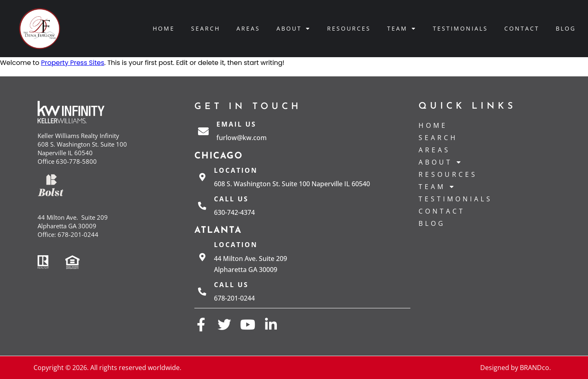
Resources (349, 28)
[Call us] (202, 206)
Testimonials (460, 28)
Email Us (236, 124)
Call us (231, 199)
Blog (566, 28)
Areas (248, 28)
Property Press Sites (72, 63)
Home (164, 28)
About (294, 29)
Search (206, 28)
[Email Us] (203, 131)
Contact (522, 28)
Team (402, 29)
